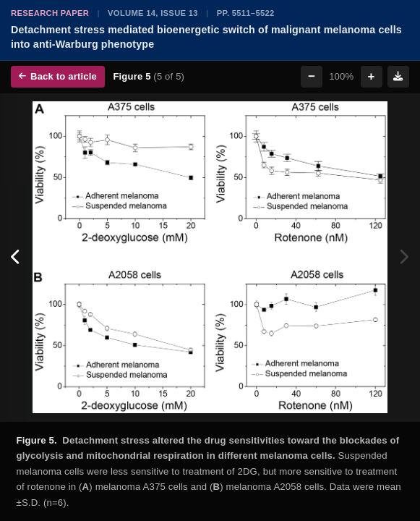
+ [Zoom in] (372, 76)
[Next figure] (404, 258)
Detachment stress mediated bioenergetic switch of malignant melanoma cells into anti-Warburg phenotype (206, 37)
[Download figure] (398, 77)
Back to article (58, 76)
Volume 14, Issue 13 (153, 13)
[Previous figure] (16, 258)
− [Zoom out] (312, 76)
